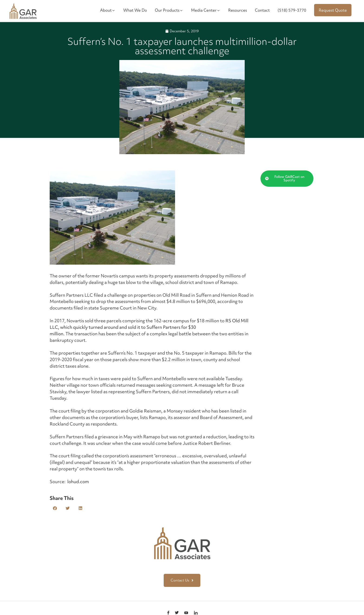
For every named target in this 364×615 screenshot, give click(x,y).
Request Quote (333, 10)
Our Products (169, 10)
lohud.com (78, 482)
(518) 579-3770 (292, 10)
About (108, 10)
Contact (262, 10)
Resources (238, 10)
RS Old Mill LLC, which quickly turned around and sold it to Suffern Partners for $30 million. (149, 327)
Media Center (206, 10)
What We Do (135, 10)
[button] (55, 508)
